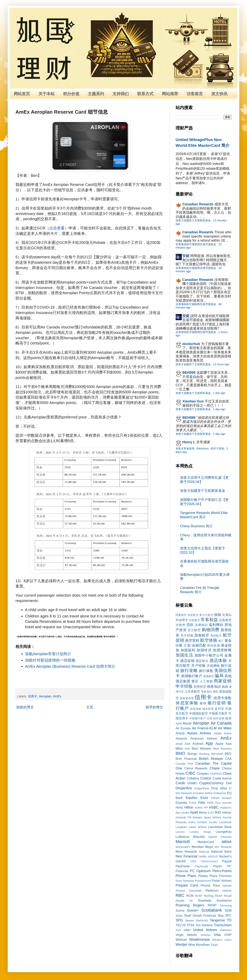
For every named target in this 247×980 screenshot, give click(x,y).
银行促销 (217, 703)
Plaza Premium (220, 876)
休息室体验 (187, 703)
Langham (181, 827)
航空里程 (192, 641)
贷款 (190, 625)
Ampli (179, 744)
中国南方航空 (218, 713)
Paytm (218, 866)
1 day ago (219, 393)
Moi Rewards (223, 847)
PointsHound (203, 881)
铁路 (225, 687)
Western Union (222, 940)
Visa (217, 935)
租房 (228, 718)
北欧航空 (194, 620)
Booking (204, 754)
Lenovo (180, 832)
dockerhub (191, 344)
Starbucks (202, 920)
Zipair (214, 945)
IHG (218, 812)
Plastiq (203, 876)
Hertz (179, 807)
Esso (204, 798)
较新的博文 (25, 707)
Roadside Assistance (215, 900)
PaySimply (202, 866)
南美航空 (209, 676)
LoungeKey (224, 832)
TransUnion (223, 925)
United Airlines (205, 930)
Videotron (226, 930)
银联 (203, 703)
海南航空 (216, 636)
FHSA (193, 803)
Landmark (225, 822)
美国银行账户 (192, 676)
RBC (180, 895)
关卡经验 (187, 635)
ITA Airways (195, 817)
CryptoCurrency (211, 783)
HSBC (214, 807)
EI (230, 788)
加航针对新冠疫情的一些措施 (50, 660)
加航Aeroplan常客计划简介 (48, 654)
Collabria (193, 778)
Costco (206, 778)
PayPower (183, 866)
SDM (228, 910)
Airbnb (180, 733)
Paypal (227, 861)
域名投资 (208, 709)
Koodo (213, 822)
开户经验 (198, 666)
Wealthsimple (200, 940)
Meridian (198, 847)
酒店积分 (202, 661)
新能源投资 (187, 698)
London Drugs (200, 832)
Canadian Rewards (198, 204)
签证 (195, 681)
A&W (179, 724)
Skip (221, 915)
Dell (229, 783)
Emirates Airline (203, 793)
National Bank (221, 852)
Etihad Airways (221, 798)
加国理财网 (222, 650)
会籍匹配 (199, 645)
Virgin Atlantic (186, 935)
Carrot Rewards (196, 768)
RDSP (199, 896)
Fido (202, 803)
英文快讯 (219, 94)
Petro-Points (222, 871)
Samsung (226, 905)
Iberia (203, 812)
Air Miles (225, 728)
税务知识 (214, 687)
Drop (214, 788)
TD (229, 920)
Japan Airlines (212, 817)
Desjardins (184, 788)
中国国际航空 (198, 713)
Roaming (183, 905)
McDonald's (183, 847)
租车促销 (219, 718)
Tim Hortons (204, 925)
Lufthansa (182, 837)
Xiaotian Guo (193, 401)
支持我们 (121, 94)
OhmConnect (209, 861)
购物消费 (211, 630)
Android (198, 744)
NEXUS (213, 857)
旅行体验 (206, 671)
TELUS (181, 925)
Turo (178, 930)
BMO (180, 753)
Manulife (199, 837)
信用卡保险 (223, 698)
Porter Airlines (222, 881)
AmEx (57, 696)
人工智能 (206, 681)
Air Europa (183, 728)
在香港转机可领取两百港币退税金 (196, 244)
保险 (218, 615)
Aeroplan (45, 696)
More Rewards (186, 852)
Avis (187, 749)
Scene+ (193, 910)
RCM (190, 896)
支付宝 (219, 709)
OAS (193, 861)
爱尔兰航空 (206, 615)
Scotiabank (212, 910)
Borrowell (217, 754)
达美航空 (225, 620)
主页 (90, 707)
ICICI (211, 813)
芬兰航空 (194, 630)
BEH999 (189, 373)
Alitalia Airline (223, 733)
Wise (192, 945)
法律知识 (201, 625)
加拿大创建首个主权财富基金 (193, 220)
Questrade (195, 891)
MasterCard (206, 842)
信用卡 (33, 696)
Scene (180, 910)
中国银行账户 (198, 718)
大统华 (181, 625)
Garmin (227, 803)
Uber (187, 930)
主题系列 (96, 94)
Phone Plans (186, 876)
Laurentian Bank (220, 827)
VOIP (228, 935)
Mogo (209, 847)
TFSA (191, 925)
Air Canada (221, 723)
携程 (216, 692)
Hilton (189, 807)
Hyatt (194, 812)
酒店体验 (218, 660)
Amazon (181, 738)
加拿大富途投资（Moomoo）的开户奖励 (200, 448)
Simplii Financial (204, 915)
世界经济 (200, 687)
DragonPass (202, 788)
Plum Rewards (185, 881)
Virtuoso (206, 935)
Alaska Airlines (199, 733)
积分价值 (71, 94)
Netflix (203, 857)
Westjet (181, 945)
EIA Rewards (184, 793)
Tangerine (217, 920)
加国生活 (184, 655)
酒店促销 (187, 661)
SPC (228, 915)
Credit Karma (222, 778)
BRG (228, 754)
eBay (223, 788)
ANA (188, 744)
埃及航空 (193, 615)
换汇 (221, 641)
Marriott (183, 842)
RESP (219, 896)
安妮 (186, 256)
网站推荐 (170, 94)
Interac (227, 812)
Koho (192, 822)
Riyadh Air (184, 901)
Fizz (218, 803)
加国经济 (204, 650)
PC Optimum (200, 871)
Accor (187, 723)
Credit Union (186, 783)
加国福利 (188, 650)
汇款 (187, 645)
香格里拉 (207, 692)
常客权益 (209, 620)
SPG (179, 920)
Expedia (181, 803)
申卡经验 (184, 686)
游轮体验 (196, 709)
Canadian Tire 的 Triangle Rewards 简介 (200, 590)
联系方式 (145, 94)
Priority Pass (210, 885)
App (209, 743)
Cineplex (203, 773)
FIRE (210, 803)
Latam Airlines (198, 827)
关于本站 (47, 94)
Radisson (212, 890)
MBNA (227, 842)
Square (189, 920)
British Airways (211, 759)
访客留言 (195, 94)
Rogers (199, 905)
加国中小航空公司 (209, 655)
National (204, 852)
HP (206, 808)
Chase (215, 768)
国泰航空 (202, 635)
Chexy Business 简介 (196, 526)
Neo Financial (187, 856)
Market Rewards (220, 837)
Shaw (179, 916)
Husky (185, 813)
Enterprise (220, 793)
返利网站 (216, 625)
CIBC (190, 773)
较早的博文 (154, 707)
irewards (181, 817)
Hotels (199, 808)
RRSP (212, 905)
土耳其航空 (192, 691)
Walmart (181, 940)
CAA (228, 759)
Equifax (191, 798)
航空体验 (209, 640)
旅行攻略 (189, 671)
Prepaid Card (187, 885)
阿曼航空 (181, 615)
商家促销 (223, 681)
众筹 (210, 718)
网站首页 (22, 94)
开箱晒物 (213, 666)
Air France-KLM (204, 728)
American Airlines (204, 738)
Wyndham (203, 945)
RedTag (209, 896)
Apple (219, 744)
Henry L (189, 442)
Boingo (192, 754)
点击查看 (57, 228)
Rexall (228, 896)
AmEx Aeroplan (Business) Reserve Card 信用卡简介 (70, 666)
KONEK (202, 822)
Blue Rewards (222, 749)
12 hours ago (221, 364)
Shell (188, 915)
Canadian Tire (207, 763)
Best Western (202, 748)
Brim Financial (186, 759)
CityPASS (216, 774)
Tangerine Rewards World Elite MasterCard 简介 (204, 515)
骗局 (219, 676)
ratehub (227, 891)
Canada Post (184, 764)
